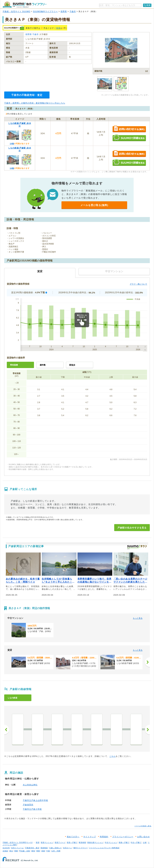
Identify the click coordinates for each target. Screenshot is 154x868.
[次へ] (147, 662)
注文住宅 (6, 848)
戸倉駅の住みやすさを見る (132, 528)
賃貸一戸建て (72, 842)
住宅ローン (68, 848)
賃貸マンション (47, 842)
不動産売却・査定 (32, 848)
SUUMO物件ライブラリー (45, 12)
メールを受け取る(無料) (94, 205)
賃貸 (58, 28)
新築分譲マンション (95, 842)
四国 (43, 851)
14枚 (12, 144)
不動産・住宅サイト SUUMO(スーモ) (18, 842)
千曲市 (73, 12)
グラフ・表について (138, 284)
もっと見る (138, 618)
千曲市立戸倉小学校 (32, 809)
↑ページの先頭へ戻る (143, 826)
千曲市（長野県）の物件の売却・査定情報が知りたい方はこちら (35, 103)
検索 (148, 5)
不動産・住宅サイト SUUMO (16, 12)
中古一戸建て (136, 842)
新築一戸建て (124, 842)
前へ (7, 730)
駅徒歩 (72, 365)
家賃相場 (82, 842)
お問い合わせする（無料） (129, 129)
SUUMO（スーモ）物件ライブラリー (25, 5)
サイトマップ (90, 837)
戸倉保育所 (28, 805)
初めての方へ (73, 837)
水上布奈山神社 (30, 785)
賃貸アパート (60, 842)
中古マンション (111, 842)
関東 (16, 851)
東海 (33, 851)
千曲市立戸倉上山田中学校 (35, 800)
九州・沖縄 (56, 851)
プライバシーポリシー (123, 837)
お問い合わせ (143, 837)
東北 (11, 851)
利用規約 (104, 837)
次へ (147, 730)
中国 (48, 851)
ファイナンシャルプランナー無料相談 (104, 848)
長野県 (64, 12)
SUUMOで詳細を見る (129, 138)
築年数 (43, 365)
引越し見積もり (55, 848)
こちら (113, 756)
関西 (38, 851)
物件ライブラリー (81, 848)
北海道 (5, 851)
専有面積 (14, 365)
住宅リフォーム (17, 848)
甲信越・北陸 (25, 851)
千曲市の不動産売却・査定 (27, 95)
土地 (145, 842)
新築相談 (44, 848)
